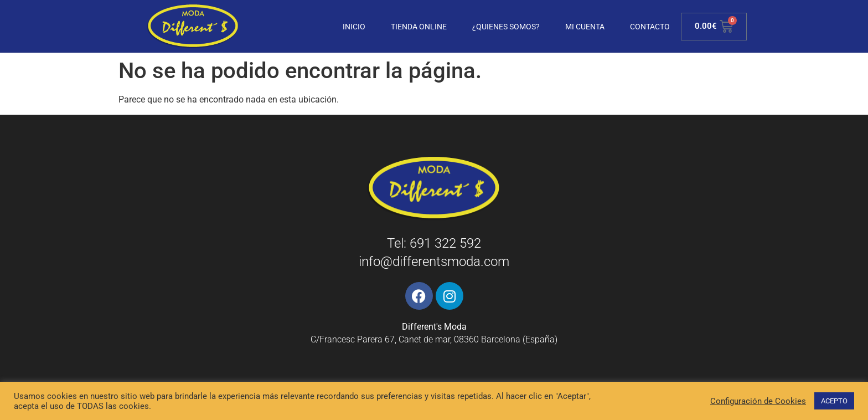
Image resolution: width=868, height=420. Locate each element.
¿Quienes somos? (506, 27)
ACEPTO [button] (834, 401)
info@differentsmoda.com (434, 262)
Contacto (650, 27)
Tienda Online (419, 27)
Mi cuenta (585, 27)
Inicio (354, 27)
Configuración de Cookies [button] (758, 401)
